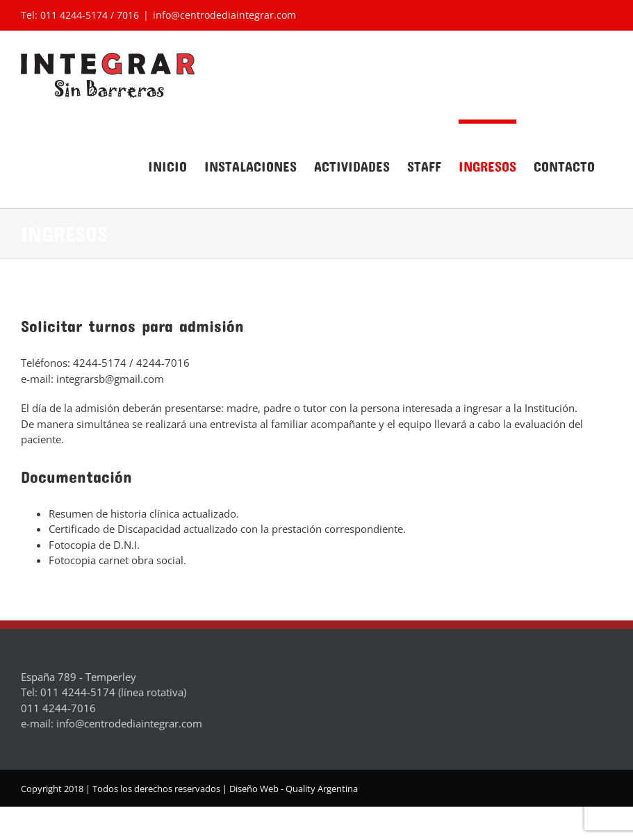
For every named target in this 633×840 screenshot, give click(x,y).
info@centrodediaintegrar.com (224, 15)
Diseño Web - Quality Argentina (294, 789)
